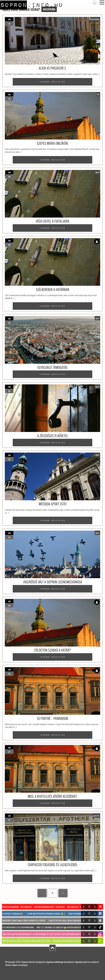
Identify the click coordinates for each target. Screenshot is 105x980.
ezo (98, 94)
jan (9, 19)
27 (9, 752)
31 (9, 24)
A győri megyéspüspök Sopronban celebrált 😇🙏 (47, 914)
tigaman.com (81, 962)
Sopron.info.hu (28, 962)
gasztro (96, 816)
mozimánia (95, 19)
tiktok (101, 927)
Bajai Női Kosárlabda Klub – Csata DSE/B (50, 907)
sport (97, 172)
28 (9, 537)
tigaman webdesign (55, 962)
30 (9, 177)
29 (9, 323)
